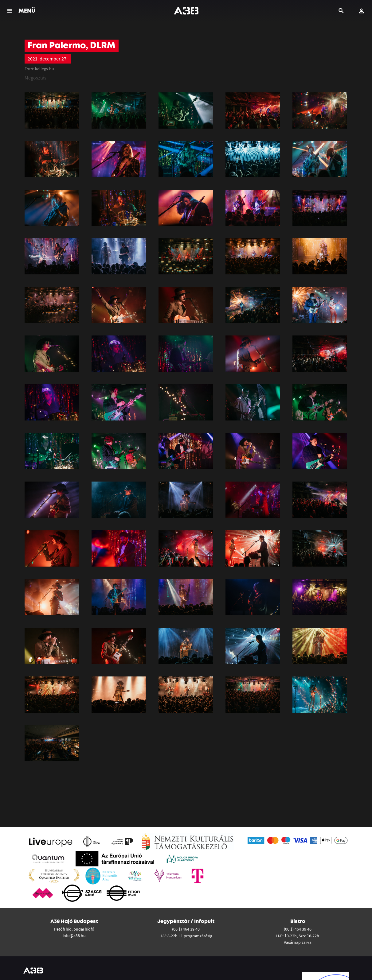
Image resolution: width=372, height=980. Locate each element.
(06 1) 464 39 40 (186, 929)
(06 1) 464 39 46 (298, 929)
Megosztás (35, 78)
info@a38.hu (74, 935)
